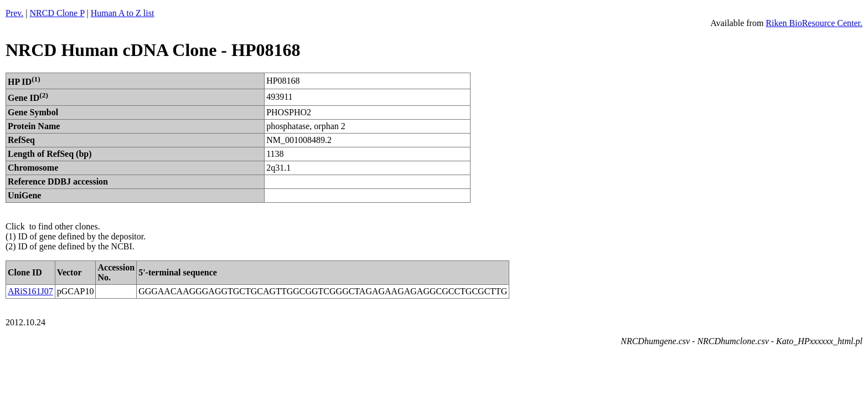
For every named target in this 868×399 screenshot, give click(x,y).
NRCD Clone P (57, 13)
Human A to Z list (123, 13)
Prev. (14, 13)
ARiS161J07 (30, 291)
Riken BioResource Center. (814, 23)
